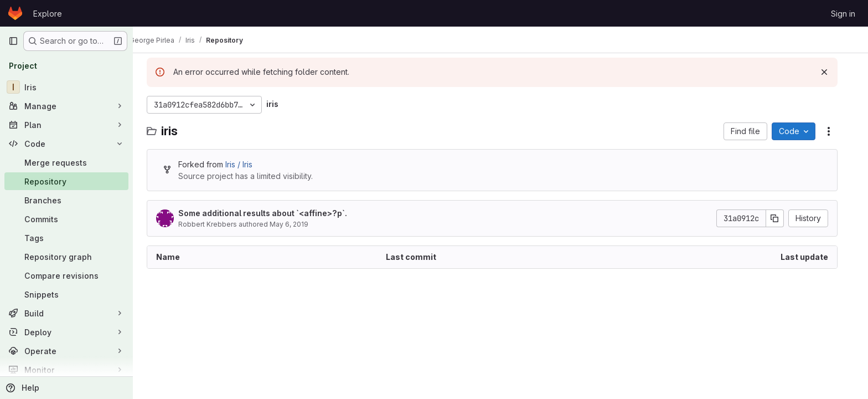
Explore (48, 14)
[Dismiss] (833, 72)
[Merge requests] (66, 162)
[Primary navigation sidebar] (13, 41)
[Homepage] (15, 13)
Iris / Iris (247, 164)
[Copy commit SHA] (783, 218)
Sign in (843, 14)
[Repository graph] (66, 257)
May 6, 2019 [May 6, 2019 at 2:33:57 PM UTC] (297, 224)
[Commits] (66, 219)
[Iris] (66, 87)
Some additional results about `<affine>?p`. (271, 213)
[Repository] (66, 181)
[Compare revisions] (66, 275)
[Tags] (66, 238)
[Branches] (66, 200)
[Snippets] (66, 294)
